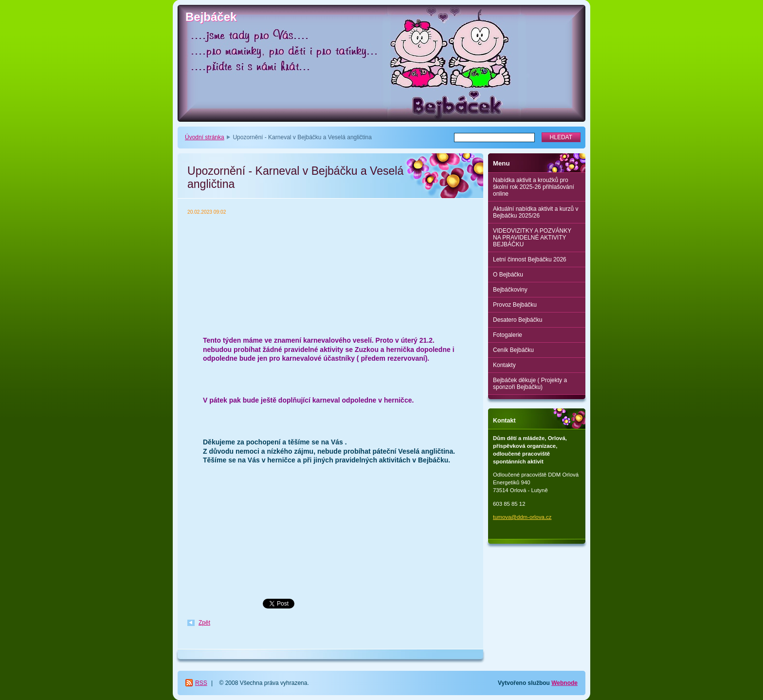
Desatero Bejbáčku (518, 320)
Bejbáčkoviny (510, 290)
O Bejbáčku (508, 275)
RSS (201, 683)
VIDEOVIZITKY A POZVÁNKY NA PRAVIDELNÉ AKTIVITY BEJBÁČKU (532, 238)
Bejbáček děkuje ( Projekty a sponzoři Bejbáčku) (530, 384)
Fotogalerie (508, 335)
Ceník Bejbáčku (513, 350)
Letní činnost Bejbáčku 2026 (530, 259)
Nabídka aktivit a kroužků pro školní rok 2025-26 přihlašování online (534, 187)
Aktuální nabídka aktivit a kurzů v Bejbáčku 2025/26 (536, 212)
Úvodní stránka (205, 137)
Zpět (204, 623)
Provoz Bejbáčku (515, 305)
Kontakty (504, 365)
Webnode (564, 683)
